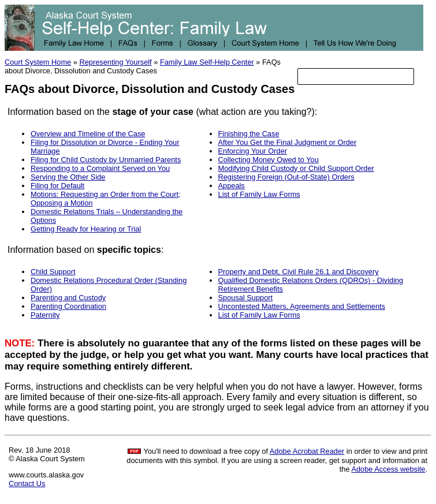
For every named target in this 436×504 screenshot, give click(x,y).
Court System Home (38, 62)
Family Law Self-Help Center (207, 62)
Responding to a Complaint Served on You (100, 168)
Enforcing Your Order (253, 151)
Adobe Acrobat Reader (307, 451)
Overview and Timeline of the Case (88, 134)
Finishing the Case (249, 134)
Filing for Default (57, 186)
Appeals (232, 186)
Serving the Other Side (68, 177)
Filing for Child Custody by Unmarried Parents (106, 160)
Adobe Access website (388, 469)
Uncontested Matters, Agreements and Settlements (302, 306)
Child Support (53, 272)
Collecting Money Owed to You (269, 160)
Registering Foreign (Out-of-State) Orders (286, 177)
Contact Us (27, 484)
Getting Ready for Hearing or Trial (86, 229)
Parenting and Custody (68, 298)
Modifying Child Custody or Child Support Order (296, 168)
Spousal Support (246, 298)
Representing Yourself (115, 62)
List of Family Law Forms (259, 194)
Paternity (45, 315)
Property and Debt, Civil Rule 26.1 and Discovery (299, 272)
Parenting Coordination (68, 306)
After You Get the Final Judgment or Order (288, 142)
